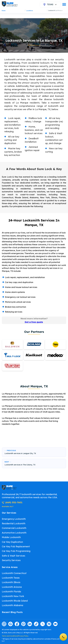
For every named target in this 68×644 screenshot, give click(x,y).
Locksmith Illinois (11, 582)
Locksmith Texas (11, 578)
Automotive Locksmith (14, 533)
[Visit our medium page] (49, 624)
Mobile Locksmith (11, 537)
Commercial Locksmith (14, 528)
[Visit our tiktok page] (36, 624)
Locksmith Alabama (12, 605)
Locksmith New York (13, 596)
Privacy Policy (23, 636)
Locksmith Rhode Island (15, 601)
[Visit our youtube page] (55, 624)
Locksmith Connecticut (14, 573)
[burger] (64, 4)
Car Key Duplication (12, 542)
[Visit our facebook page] (17, 624)
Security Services (11, 560)
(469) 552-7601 (12, 502)
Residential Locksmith (14, 523)
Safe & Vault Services (14, 556)
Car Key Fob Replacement (16, 546)
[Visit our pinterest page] (23, 624)
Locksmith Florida (11, 592)
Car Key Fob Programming (16, 551)
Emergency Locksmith (14, 519)
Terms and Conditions (10, 636)
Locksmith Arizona (12, 587)
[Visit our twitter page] (43, 624)
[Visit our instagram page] (4, 624)
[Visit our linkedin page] (30, 624)
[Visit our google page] (10, 624)
